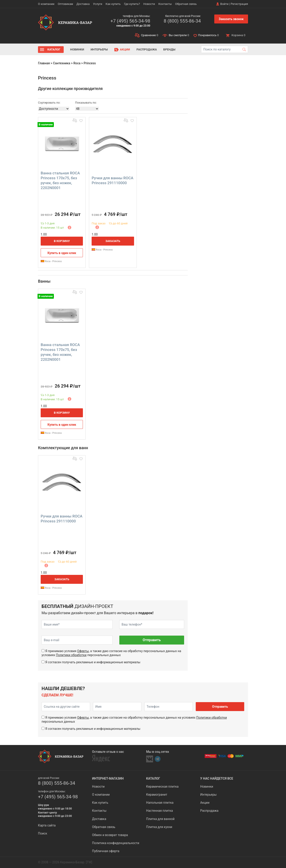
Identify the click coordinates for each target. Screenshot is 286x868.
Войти (224, 4)
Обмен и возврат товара (110, 835)
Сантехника (62, 63)
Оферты (83, 651)
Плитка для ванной (160, 819)
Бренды (169, 49)
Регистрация (239, 4)
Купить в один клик (62, 253)
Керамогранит (157, 795)
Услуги (98, 4)
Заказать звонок (231, 19)
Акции (125, 49)
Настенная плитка (160, 811)
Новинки (77, 49)
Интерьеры (99, 49)
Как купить (113, 4)
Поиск (43, 833)
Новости (149, 4)
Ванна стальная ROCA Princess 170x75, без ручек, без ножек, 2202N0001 (60, 180)
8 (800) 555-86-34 (182, 21)
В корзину (62, 241)
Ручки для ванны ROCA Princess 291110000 (113, 180)
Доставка (83, 4)
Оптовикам (65, 4)
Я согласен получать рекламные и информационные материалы (93, 662)
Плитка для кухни (159, 827)
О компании (46, 4)
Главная (44, 63)
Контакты (165, 4)
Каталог (54, 49)
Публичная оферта (106, 851)
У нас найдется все (217, 778)
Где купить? (132, 4)
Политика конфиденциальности (116, 843)
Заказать (113, 241)
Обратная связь (186, 4)
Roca (77, 63)
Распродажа (147, 49)
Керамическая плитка (162, 787)
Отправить (152, 640)
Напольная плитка (160, 803)
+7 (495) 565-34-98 (130, 21)
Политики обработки (71, 655)
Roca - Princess (51, 261)
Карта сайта (47, 825)
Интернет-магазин (108, 778)
